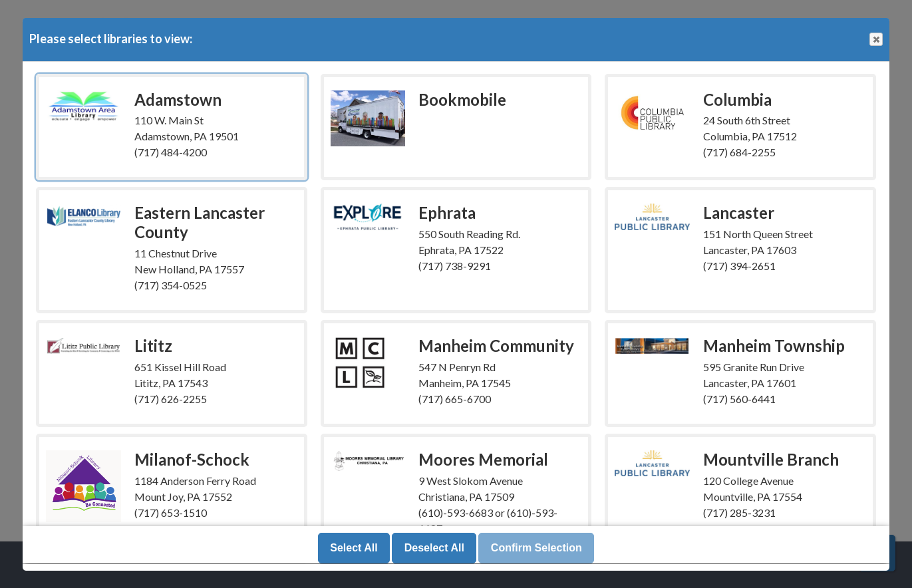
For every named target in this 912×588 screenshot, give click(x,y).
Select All (354, 548)
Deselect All (434, 548)
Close (875, 40)
